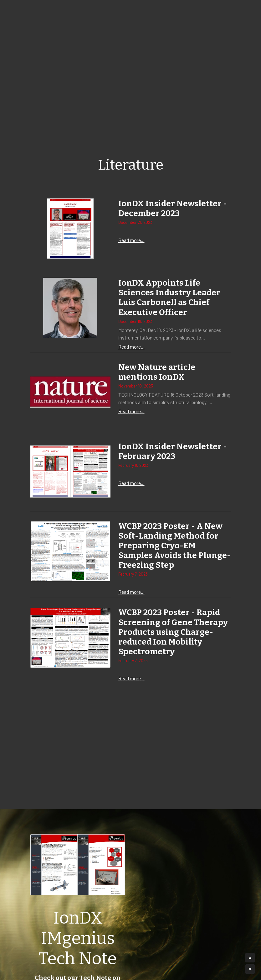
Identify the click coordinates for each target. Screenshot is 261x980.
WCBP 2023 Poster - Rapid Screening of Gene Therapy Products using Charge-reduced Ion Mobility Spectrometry (173, 632)
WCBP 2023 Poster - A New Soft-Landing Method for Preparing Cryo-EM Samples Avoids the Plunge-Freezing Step (170, 545)
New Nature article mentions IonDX (157, 372)
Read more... (131, 240)
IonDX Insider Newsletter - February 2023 (173, 451)
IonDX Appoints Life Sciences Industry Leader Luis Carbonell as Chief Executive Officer (169, 298)
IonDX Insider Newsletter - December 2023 (173, 209)
